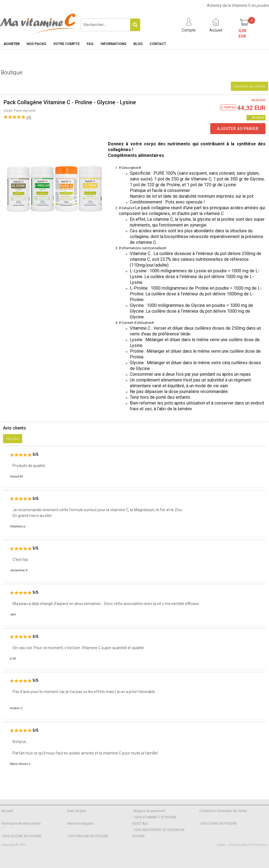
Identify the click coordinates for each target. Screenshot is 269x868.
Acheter (12, 44)
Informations (113, 44)
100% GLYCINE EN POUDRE (22, 836)
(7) (29, 118)
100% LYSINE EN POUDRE (218, 824)
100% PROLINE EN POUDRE (88, 836)
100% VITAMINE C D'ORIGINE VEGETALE (154, 820)
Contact (158, 44)
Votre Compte (66, 44)
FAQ (90, 44)
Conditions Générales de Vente (223, 811)
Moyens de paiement (149, 811)
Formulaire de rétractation (21, 824)
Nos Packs (36, 44)
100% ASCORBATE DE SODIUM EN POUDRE (158, 833)
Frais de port (77, 811)
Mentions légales (80, 824)
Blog (138, 44)
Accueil (7, 811)
